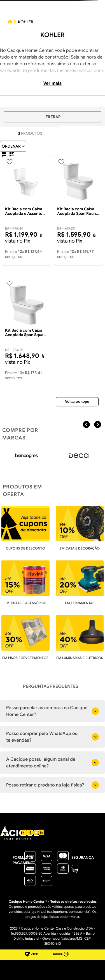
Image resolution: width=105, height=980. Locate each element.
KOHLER (26, 22)
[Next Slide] (98, 424)
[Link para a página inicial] (10, 22)
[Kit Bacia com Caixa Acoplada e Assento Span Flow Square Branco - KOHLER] (27, 211)
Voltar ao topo (77, 401)
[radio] (4, 154)
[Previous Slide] (86, 424)
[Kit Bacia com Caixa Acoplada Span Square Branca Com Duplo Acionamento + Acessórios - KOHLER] (27, 332)
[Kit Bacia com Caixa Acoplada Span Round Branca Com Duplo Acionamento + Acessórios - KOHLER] (79, 211)
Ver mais (53, 83)
